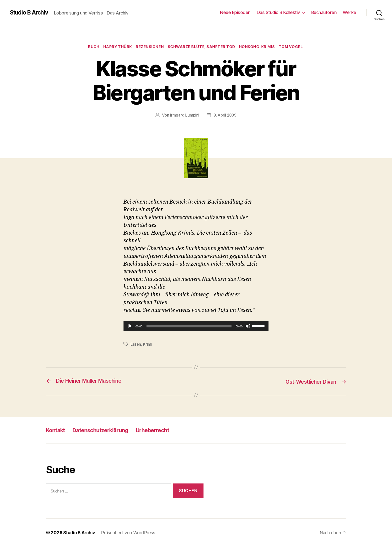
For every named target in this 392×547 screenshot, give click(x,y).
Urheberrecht (164, 430)
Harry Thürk (116, 47)
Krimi (148, 345)
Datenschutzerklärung (107, 430)
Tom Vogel (294, 47)
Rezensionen (150, 47)
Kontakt (57, 430)
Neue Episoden (235, 12)
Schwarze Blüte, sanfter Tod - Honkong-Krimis (223, 47)
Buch (91, 47)
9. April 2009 (225, 116)
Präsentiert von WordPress (129, 533)
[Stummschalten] (248, 327)
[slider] (189, 327)
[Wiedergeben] (130, 327)
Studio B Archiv (30, 13)
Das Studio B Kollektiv (278, 12)
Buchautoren (324, 12)
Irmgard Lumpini (184, 116)
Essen (136, 345)
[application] (196, 327)
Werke (349, 12)
